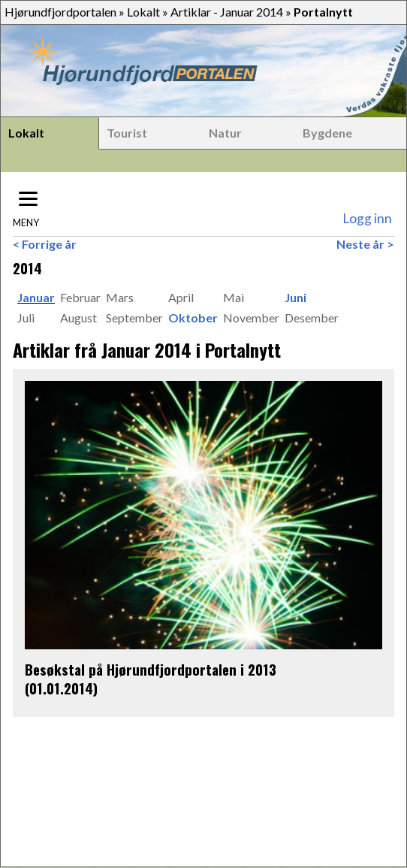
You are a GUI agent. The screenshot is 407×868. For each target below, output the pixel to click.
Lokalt (143, 12)
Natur (225, 133)
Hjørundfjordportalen (60, 12)
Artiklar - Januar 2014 (227, 12)
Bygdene (327, 133)
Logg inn (367, 218)
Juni (295, 297)
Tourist (127, 133)
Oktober (193, 318)
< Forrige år (45, 244)
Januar (36, 297)
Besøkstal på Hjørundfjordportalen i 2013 (151, 669)
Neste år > (365, 244)
